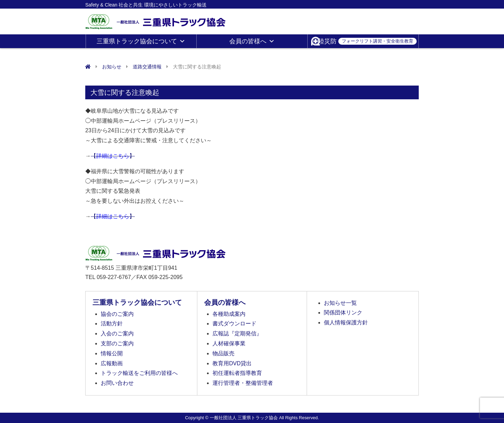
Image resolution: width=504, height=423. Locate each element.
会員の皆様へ (252, 41)
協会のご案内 (117, 314)
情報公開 (112, 353)
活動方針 (112, 324)
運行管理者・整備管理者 (243, 383)
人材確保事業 (229, 343)
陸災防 (367, 41)
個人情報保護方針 (346, 322)
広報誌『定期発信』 (237, 333)
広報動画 (112, 363)
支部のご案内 (117, 343)
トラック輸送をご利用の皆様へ (139, 373)
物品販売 (223, 353)
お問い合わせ (117, 383)
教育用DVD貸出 (232, 363)
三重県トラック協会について (141, 41)
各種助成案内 (229, 314)
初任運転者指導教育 (237, 373)
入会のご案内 (117, 333)
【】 (113, 156)
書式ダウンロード (234, 324)
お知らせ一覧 (340, 303)
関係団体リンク (343, 313)
